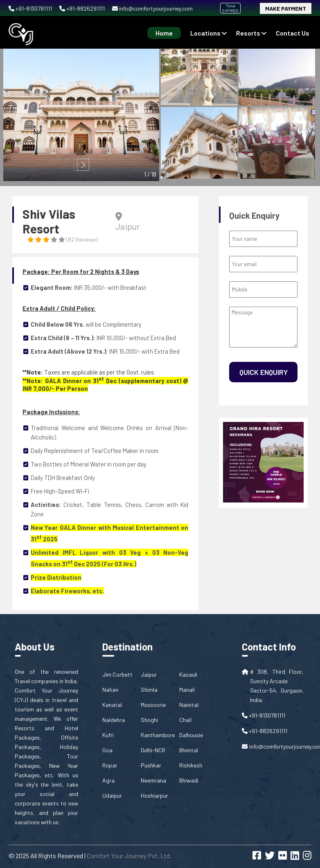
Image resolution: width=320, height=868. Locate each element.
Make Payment (286, 8)
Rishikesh (191, 765)
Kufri (108, 735)
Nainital (189, 705)
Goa (107, 750)
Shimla (149, 690)
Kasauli (188, 674)
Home (164, 33)
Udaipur (112, 795)
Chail (185, 720)
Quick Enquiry (264, 372)
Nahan (110, 690)
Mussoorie (153, 705)
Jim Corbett (117, 674)
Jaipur (149, 674)
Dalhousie (191, 735)
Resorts (251, 33)
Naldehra (114, 720)
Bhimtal (189, 750)
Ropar (110, 765)
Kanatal (112, 705)
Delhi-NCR (153, 750)
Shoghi (149, 720)
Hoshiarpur (154, 795)
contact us (293, 33)
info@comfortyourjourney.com (152, 8)
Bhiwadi (189, 780)
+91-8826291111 (83, 8)
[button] (83, 165)
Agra (108, 780)
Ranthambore (158, 735)
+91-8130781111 (31, 8)
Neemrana (153, 780)
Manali (187, 690)
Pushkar (151, 765)
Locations (208, 33)
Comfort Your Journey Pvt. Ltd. (129, 856)
